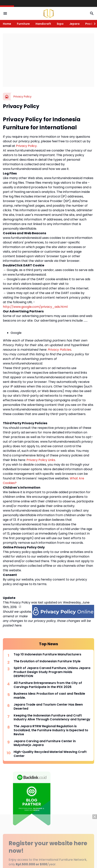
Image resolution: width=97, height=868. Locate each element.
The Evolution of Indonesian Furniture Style (47, 661)
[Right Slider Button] (93, 24)
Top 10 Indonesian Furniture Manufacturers (47, 655)
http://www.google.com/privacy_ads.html (35, 307)
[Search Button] (92, 13)
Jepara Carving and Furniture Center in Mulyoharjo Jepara (45, 743)
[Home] (7, 97)
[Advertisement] (48, 60)
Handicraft (43, 24)
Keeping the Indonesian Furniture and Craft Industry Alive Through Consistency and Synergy (52, 718)
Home (7, 24)
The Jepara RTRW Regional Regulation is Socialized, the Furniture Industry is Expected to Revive (51, 730)
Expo (60, 24)
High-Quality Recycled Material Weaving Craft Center (50, 754)
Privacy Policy (26, 146)
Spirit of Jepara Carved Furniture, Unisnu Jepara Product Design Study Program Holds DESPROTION (52, 672)
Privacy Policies (60, 350)
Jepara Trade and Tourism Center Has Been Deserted (48, 707)
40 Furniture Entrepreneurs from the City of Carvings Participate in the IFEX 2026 (48, 685)
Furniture (23, 24)
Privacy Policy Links (41, 460)
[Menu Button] (5, 13)
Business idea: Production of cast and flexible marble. (49, 696)
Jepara (74, 24)
